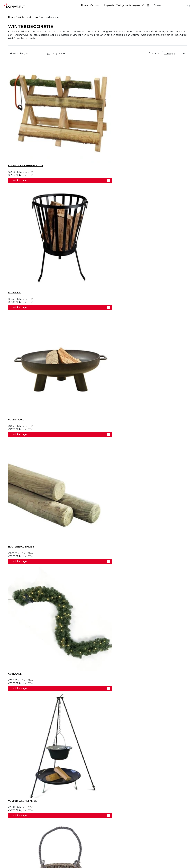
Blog (90, 820)
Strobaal (136, 443)
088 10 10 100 (136, 852)
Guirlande (76, 199)
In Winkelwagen (37, 132)
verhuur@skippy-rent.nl (161, 852)
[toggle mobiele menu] (149, 4)
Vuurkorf (75, 117)
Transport (92, 826)
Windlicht (15, 280)
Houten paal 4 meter (21, 199)
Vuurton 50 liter (140, 362)
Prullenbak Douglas (143, 606)
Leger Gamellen (79, 362)
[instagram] (176, 819)
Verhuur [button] (96, 4)
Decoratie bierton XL (143, 524)
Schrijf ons (139, 766)
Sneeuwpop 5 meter (20, 606)
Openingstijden (59, 820)
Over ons (55, 816)
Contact (128, 823)
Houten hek (15, 688)
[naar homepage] (14, 4)
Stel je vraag (156, 766)
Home (85, 4)
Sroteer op (155, 51)
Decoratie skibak (80, 524)
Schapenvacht (78, 280)
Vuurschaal (137, 117)
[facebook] (162, 819)
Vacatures (56, 823)
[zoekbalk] (170, 4)
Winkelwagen (19, 52)
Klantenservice (132, 826)
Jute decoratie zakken (23, 362)
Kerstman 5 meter (80, 606)
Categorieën (79, 52)
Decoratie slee (78, 443)
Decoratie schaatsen (143, 280)
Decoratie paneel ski (21, 524)
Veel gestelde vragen (128, 4)
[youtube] (169, 819)
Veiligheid (92, 816)
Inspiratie (110, 4)
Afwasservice (94, 823)
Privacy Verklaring (134, 816)
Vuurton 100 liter (19, 443)
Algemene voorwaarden (100, 830)
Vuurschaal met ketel (144, 199)
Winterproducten (28, 14)
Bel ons (124, 766)
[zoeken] (190, 4)
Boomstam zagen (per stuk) (25, 117)
